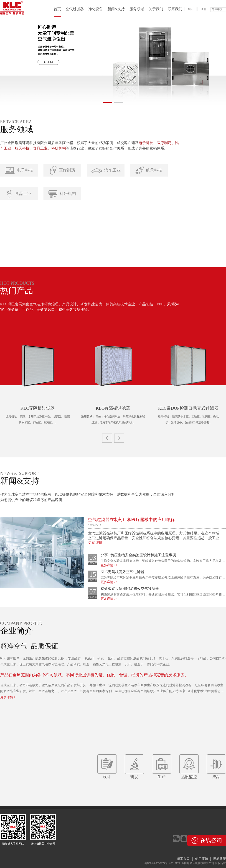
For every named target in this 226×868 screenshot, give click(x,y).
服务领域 (137, 9)
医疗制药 (62, 170)
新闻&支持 (116, 9)
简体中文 (217, 9)
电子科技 (19, 170)
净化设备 (96, 9)
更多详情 (98, 542)
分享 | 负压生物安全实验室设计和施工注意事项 (138, 555)
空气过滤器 (75, 9)
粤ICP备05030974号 (156, 863)
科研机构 (62, 194)
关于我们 (156, 9)
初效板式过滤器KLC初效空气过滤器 (130, 589)
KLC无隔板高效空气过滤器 (122, 572)
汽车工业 (106, 170)
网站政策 (220, 859)
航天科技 (149, 170)
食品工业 (19, 194)
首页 (57, 9)
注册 (203, 9)
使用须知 (201, 859)
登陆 (190, 9)
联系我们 (175, 9)
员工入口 (183, 859)
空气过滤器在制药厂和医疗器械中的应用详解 (131, 520)
